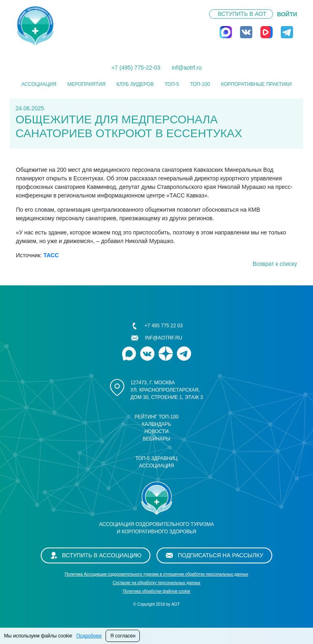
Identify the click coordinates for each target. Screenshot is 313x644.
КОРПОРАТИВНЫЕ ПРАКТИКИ (256, 84)
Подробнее (89, 636)
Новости (156, 432)
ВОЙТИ (287, 14)
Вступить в (242, 14)
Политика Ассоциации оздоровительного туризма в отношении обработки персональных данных (157, 574)
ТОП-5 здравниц (156, 458)
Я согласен (123, 636)
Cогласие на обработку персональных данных (156, 583)
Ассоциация (39, 84)
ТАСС (51, 255)
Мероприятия (86, 84)
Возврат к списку (275, 264)
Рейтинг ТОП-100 (156, 417)
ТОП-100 (200, 84)
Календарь (156, 424)
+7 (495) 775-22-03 (136, 68)
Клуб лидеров (135, 84)
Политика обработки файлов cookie (156, 591)
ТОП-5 (172, 84)
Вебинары (156, 439)
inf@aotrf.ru (186, 68)
